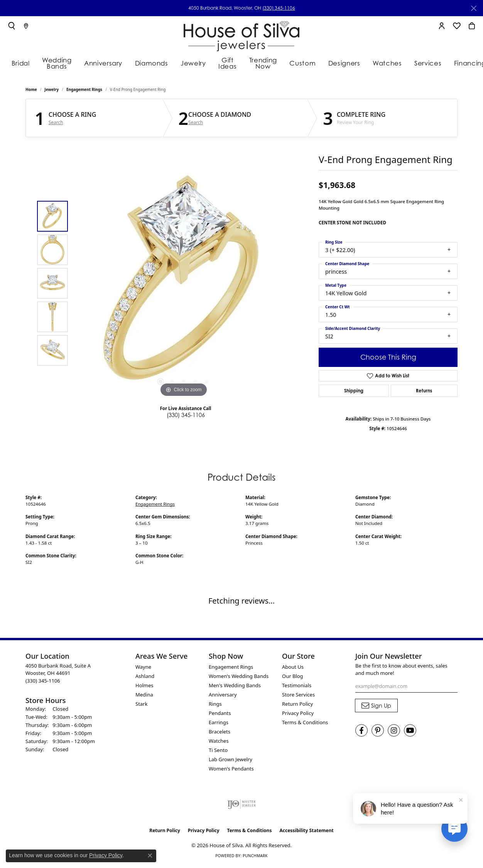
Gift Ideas (224, 63)
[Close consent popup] (150, 856)
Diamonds (150, 62)
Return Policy (297, 705)
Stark (141, 705)
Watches (381, 62)
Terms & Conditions (305, 723)
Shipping (354, 392)
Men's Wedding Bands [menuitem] (235, 686)
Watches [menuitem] (219, 742)
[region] (184, 284)
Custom (302, 62)
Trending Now (262, 63)
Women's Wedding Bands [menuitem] (239, 677)
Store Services (298, 696)
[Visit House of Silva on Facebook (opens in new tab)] (361, 732)
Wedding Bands (58, 63)
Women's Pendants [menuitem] (231, 770)
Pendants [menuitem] (220, 714)
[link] (26, 26)
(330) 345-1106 (279, 8)
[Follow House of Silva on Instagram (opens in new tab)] (394, 732)
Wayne (143, 668)
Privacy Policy (298, 714)
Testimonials (297, 686)
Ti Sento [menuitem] (218, 751)
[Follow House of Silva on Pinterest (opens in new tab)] (378, 732)
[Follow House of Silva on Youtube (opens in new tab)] (410, 732)
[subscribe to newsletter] (376, 707)
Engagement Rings (84, 91)
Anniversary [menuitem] (223, 696)
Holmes (144, 686)
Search (56, 124)
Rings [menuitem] (215, 705)
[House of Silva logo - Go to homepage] (241, 34)
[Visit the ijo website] (242, 805)
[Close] (474, 8)
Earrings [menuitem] (219, 723)
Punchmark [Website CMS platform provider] (255, 857)
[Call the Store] (43, 682)
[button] (12, 26)
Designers (341, 62)
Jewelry (189, 62)
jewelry (52, 91)
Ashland (145, 677)
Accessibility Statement (306, 832)
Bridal (19, 62)
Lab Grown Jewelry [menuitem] (231, 760)
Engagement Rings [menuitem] (231, 668)
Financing (458, 62)
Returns (424, 392)
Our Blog (293, 677)
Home (31, 91)
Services (419, 62)
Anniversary (105, 62)
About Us (293, 668)
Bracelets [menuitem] (220, 733)
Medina (144, 696)
